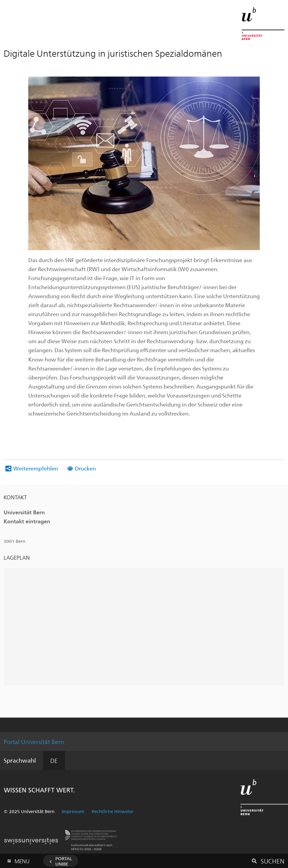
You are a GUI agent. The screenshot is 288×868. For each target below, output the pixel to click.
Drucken (85, 468)
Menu (22, 860)
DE (54, 760)
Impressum (73, 811)
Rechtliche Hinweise (112, 811)
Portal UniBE (64, 861)
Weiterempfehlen (36, 468)
